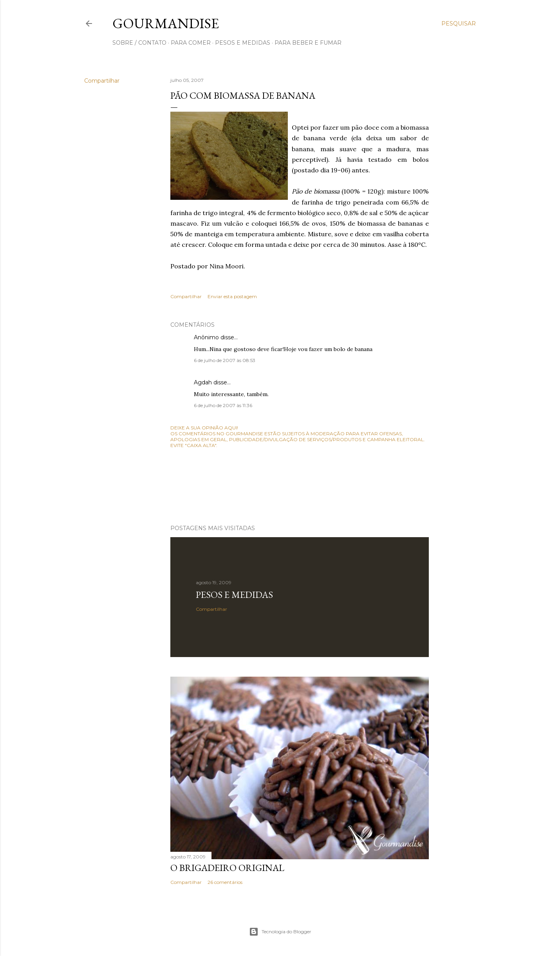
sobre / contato (139, 43)
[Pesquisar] (459, 24)
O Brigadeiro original (227, 868)
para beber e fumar (308, 43)
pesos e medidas (243, 43)
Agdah (203, 382)
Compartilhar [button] (102, 81)
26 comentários (225, 882)
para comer (191, 43)
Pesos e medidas (234, 595)
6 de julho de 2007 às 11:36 (223, 405)
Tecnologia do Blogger (280, 932)
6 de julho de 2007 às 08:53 (225, 360)
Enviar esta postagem (232, 296)
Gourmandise (166, 23)
